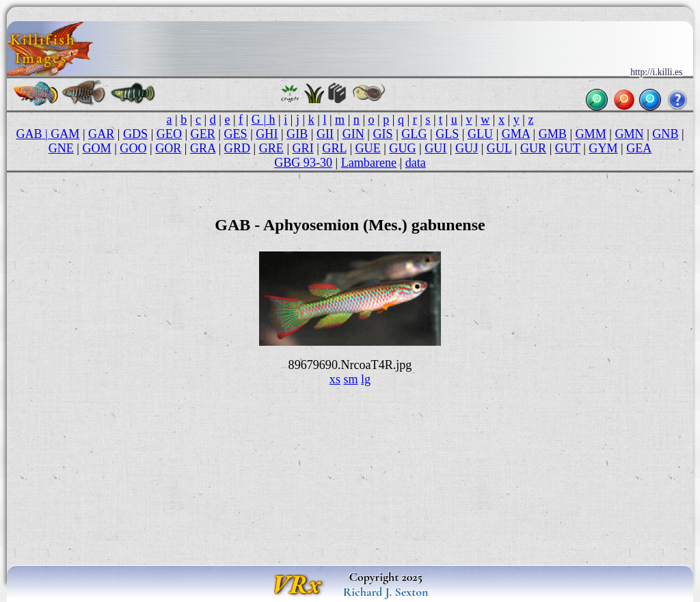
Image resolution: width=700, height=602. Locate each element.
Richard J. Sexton (386, 592)
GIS (383, 134)
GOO (133, 148)
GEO (169, 134)
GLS (447, 134)
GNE (61, 148)
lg (366, 379)
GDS (135, 134)
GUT (568, 148)
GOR (168, 148)
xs (335, 379)
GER (203, 134)
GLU (480, 134)
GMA (516, 134)
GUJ (467, 148)
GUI (435, 148)
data (416, 163)
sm (350, 379)
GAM (65, 134)
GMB (553, 134)
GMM (591, 134)
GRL (334, 148)
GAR (101, 134)
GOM (96, 148)
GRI (303, 148)
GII (325, 134)
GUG (402, 148)
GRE (271, 148)
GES (235, 134)
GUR (533, 148)
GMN (629, 134)
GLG (414, 134)
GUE (368, 148)
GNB (665, 134)
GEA (639, 148)
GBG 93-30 (303, 163)
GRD (237, 148)
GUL (499, 148)
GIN (353, 134)
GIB (297, 134)
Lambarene (369, 163)
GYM (603, 148)
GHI (267, 134)
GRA (203, 148)
